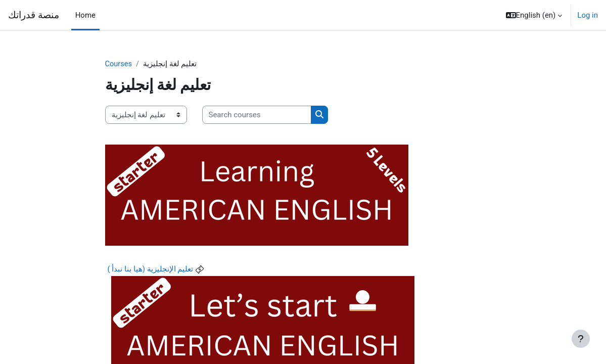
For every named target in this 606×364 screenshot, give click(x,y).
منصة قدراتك (34, 15)
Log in (588, 15)
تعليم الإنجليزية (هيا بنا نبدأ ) (151, 269)
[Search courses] (257, 115)
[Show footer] (581, 339)
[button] (534, 15)
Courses (119, 64)
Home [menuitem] (85, 15)
